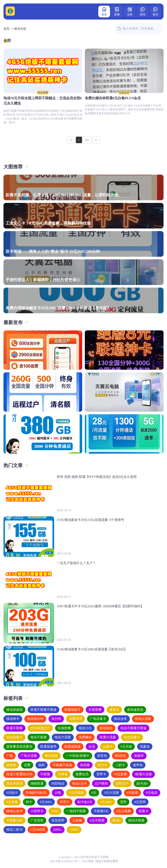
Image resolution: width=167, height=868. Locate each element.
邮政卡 (144, 811)
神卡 (29, 802)
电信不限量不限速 (134, 728)
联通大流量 (108, 737)
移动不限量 (136, 820)
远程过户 (122, 784)
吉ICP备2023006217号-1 (65, 861)
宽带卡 (101, 774)
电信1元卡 (80, 784)
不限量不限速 (62, 765)
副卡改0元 (85, 802)
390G (55, 811)
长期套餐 (64, 728)
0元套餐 (12, 802)
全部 (7, 41)
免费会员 (82, 774)
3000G (58, 830)
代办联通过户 (40, 728)
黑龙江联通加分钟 (19, 774)
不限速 (63, 774)
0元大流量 (112, 793)
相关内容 (20, 29)
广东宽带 (37, 820)
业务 (130, 11)
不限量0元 (101, 811)
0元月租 (126, 747)
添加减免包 (135, 710)
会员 (92, 747)
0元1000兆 (38, 830)
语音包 (102, 756)
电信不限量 (39, 737)
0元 (94, 793)
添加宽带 (58, 820)
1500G (74, 830)
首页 (104, 11)
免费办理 (75, 719)
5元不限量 (76, 793)
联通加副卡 (73, 710)
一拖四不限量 (76, 811)
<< (71, 140)
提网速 (11, 765)
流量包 (145, 747)
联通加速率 (48, 747)
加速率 (139, 756)
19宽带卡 (37, 811)
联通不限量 (14, 728)
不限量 (45, 774)
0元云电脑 (124, 811)
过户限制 (101, 784)
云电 (58, 793)
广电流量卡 (98, 719)
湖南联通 (37, 784)
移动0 (117, 820)
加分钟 (56, 719)
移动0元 (121, 756)
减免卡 (114, 710)
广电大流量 (29, 756)
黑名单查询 (14, 784)
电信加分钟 (35, 719)
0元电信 (152, 793)
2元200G (106, 802)
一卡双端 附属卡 (78, 756)
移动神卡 (13, 719)
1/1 (87, 140)
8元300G (46, 802)
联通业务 (124, 93)
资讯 (143, 11)
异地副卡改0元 (36, 793)
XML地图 (88, 861)
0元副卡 (12, 793)
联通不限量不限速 (43, 710)
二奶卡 (120, 765)
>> (96, 140)
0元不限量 (97, 820)
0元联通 (133, 793)
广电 (10, 756)
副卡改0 (142, 784)
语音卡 (65, 802)
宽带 (123, 802)
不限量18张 (14, 820)
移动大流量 (143, 719)
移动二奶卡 (14, 830)
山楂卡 (108, 747)
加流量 (85, 765)
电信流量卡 (132, 737)
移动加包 (106, 728)
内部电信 (58, 784)
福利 (42, 765)
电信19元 (85, 728)
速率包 (138, 765)
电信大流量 (63, 737)
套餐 (117, 11)
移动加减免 (14, 710)
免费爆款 (85, 737)
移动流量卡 (14, 737)
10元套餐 (120, 774)
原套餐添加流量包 (19, 747)
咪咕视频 (51, 756)
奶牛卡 (103, 765)
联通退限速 (73, 747)
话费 (27, 765)
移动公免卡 (14, 811)
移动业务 (120, 719)
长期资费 (95, 710)
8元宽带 (140, 802)
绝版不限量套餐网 (107, 861)
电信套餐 (43, 93)
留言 (155, 11)
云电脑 (77, 820)
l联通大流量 (143, 774)
